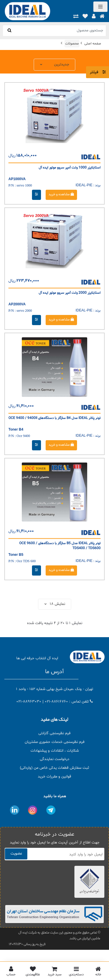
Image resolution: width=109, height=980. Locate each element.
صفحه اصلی (93, 44)
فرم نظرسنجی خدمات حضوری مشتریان (55, 742)
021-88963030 (29, 702)
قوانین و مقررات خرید (54, 777)
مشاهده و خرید (61, 194)
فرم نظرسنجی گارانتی (54, 733)
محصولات (72, 44)
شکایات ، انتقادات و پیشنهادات (55, 751)
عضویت (16, 854)
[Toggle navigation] (100, 7)
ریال (12, 156)
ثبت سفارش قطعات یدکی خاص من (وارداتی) (54, 768)
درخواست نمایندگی (54, 759)
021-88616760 (56, 702)
